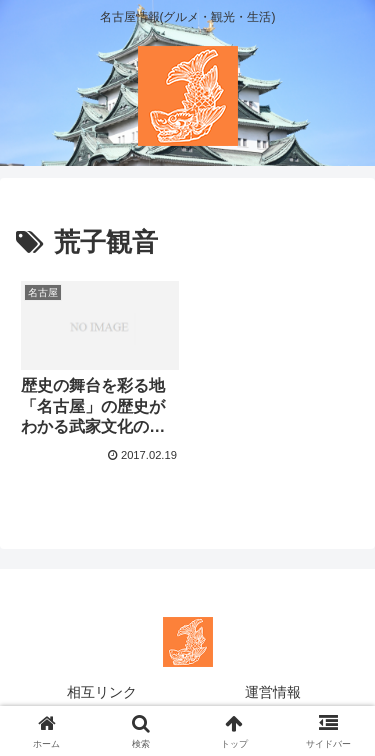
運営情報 (273, 692)
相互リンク (102, 692)
